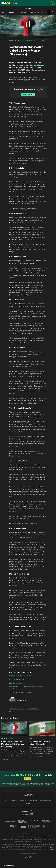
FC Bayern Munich (33, 708)
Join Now (27, 779)
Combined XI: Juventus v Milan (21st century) (41, 743)
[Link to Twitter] (46, 41)
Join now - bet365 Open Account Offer (20, 692)
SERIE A (32, 739)
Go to (28, 8)
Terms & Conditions (45, 800)
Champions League (37, 65)
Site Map (28, 803)
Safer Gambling (33, 800)
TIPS (17, 12)
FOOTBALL (24, 12)
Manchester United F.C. (17, 708)
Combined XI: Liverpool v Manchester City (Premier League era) (13, 744)
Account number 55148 (48, 848)
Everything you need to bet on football (20, 676)
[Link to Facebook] (43, 41)
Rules (7, 800)
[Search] (53, 12)
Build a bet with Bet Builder (17, 679)
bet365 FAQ (23, 800)
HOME (3, 12)
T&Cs (46, 784)
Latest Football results (16, 683)
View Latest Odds (28, 94)
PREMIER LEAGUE (7, 739)
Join (53, 3)
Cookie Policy (29, 840)
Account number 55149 (48, 849)
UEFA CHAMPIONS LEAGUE (27, 41)
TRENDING (10, 12)
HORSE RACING (34, 12)
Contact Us (14, 800)
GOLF (43, 12)
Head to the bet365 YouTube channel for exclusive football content (26, 688)
